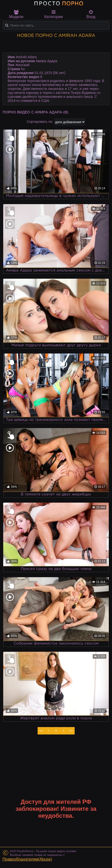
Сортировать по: (40, 122)
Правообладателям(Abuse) (27, 859)
